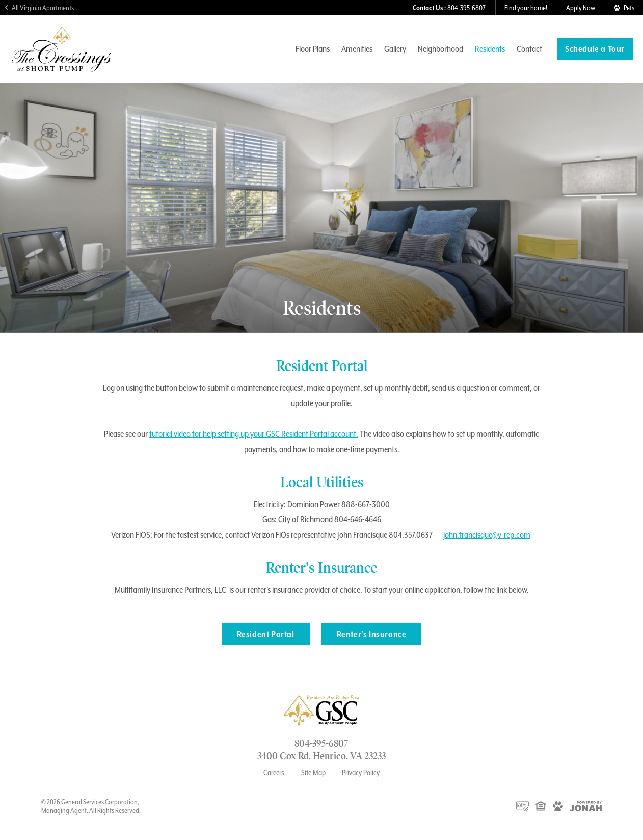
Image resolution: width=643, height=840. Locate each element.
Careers (274, 773)
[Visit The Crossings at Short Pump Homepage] (61, 67)
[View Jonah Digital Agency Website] (586, 806)
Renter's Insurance (372, 634)
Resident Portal (266, 634)
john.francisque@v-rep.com (487, 535)
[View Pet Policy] (624, 8)
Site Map (313, 773)
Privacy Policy (361, 773)
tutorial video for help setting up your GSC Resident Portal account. (254, 434)
